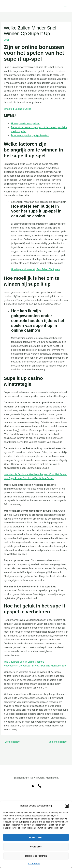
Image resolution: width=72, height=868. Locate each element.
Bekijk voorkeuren (36, 856)
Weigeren (36, 847)
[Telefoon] (40, 786)
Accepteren (36, 837)
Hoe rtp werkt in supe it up (26, 124)
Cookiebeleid (34, 863)
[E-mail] (32, 786)
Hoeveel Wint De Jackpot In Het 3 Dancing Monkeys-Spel (35, 666)
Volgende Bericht (60, 742)
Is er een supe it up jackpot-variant (30, 135)
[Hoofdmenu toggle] (65, 6)
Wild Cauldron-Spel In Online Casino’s (24, 662)
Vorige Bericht (11, 742)
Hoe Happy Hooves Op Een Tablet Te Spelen (35, 269)
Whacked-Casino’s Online (17, 109)
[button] (67, 806)
